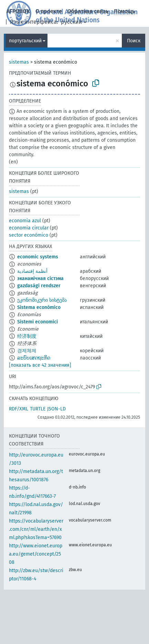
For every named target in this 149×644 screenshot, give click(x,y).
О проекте (49, 11)
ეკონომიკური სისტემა (42, 300)
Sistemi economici (38, 322)
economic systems (38, 257)
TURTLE (38, 409)
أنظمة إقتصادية (32, 271)
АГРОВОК (18, 11)
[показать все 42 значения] (40, 365)
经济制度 (27, 336)
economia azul (25, 221)
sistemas (19, 62)
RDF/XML (19, 409)
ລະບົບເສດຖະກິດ (34, 358)
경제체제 (27, 351)
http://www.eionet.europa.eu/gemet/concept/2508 (36, 554)
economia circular (29, 228)
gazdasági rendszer (39, 286)
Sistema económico (39, 307)
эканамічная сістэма (40, 278)
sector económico (29, 235)
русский (72, 22)
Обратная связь (88, 11)
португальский (25, 41)
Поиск (134, 41)
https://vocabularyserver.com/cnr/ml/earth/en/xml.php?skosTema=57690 (36, 529)
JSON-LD (56, 409)
